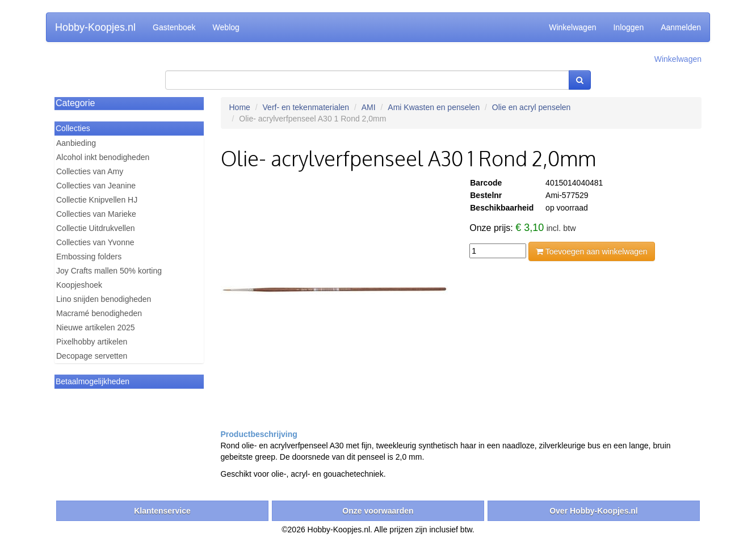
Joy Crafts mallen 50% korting (109, 271)
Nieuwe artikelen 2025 (96, 327)
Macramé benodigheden (99, 313)
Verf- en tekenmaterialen (306, 107)
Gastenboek (174, 27)
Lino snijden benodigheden (104, 299)
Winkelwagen (572, 27)
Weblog (226, 27)
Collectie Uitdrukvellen (96, 228)
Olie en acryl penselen (532, 107)
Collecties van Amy (90, 171)
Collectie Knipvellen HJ (97, 200)
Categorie (75, 103)
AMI (369, 107)
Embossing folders (89, 257)
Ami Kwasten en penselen (434, 107)
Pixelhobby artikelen (92, 342)
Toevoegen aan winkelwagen (591, 251)
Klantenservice (162, 511)
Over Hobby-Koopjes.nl (594, 511)
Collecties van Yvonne (95, 242)
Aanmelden (681, 27)
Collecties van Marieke (96, 214)
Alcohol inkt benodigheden (103, 157)
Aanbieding (76, 143)
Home (240, 107)
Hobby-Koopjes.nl (95, 27)
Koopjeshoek (79, 285)
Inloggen (628, 27)
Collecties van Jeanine (96, 186)
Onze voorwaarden (378, 511)
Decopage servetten (92, 356)
